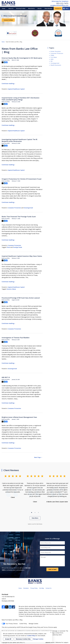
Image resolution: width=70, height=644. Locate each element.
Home (4, 8)
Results (40, 8)
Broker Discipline (56, 51)
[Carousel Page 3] (38, 513)
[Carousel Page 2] (35, 513)
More (67, 8)
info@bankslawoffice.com (59, 5)
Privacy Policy (34, 588)
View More (35, 518)
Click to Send (52, 569)
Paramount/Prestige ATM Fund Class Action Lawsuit (21, 298)
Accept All (8, 639)
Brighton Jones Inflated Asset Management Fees (19, 417)
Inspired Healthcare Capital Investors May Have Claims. (22, 256)
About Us (11, 8)
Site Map (42, 588)
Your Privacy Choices (10, 624)
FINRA (52, 55)
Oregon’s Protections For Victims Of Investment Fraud (22, 179)
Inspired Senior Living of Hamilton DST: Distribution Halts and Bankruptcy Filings (21, 99)
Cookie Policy (23, 624)
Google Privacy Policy (34, 627)
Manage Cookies (33, 624)
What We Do (31, 8)
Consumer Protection (14, 208)
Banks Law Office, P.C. (19, 642)
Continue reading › (8, 84)
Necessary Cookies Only (23, 639)
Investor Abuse (11, 289)
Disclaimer (26, 588)
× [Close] (51, 632)
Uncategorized (28, 208)
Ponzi (8, 247)
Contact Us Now (8, 20)
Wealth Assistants (56, 65)
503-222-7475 (62, 3)
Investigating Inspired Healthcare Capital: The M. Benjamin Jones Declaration (20, 140)
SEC (52, 61)
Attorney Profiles (21, 8)
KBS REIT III (6, 377)
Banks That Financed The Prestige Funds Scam (19, 217)
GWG (52, 59)
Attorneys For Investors (60, 1)
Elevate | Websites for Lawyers (57, 642)
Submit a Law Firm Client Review (35, 524)
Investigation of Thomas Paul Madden (16, 338)
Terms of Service (48, 627)
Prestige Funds (17, 247)
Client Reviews (48, 8)
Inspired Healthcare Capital (16, 89)
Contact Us (58, 8)
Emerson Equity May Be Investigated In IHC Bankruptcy (22, 58)
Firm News (54, 57)
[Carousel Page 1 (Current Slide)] (32, 513)
